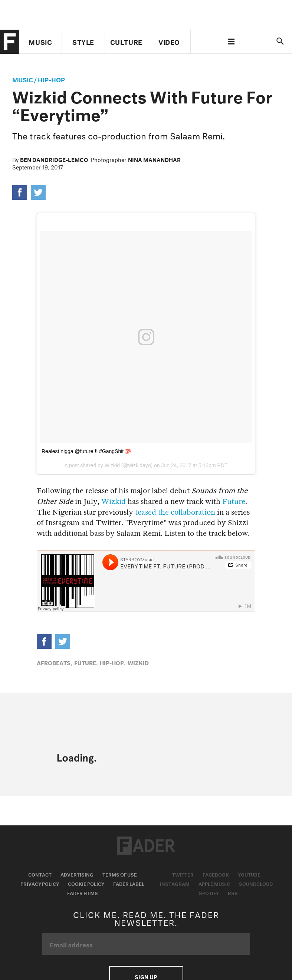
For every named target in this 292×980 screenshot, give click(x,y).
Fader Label (129, 883)
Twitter (183, 874)
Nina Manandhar (154, 159)
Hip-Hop (51, 79)
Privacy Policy (40, 883)
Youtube (249, 874)
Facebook (216, 874)
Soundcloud (256, 883)
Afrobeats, (54, 662)
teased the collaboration (175, 512)
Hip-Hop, (113, 662)
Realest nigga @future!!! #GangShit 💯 (86, 451)
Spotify (209, 892)
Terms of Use (120, 874)
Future (234, 501)
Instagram (175, 883)
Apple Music (214, 883)
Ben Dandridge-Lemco (54, 159)
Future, (86, 662)
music (23, 79)
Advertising (77, 874)
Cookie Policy (86, 883)
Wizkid (114, 501)
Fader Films (83, 892)
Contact (40, 874)
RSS (233, 892)
